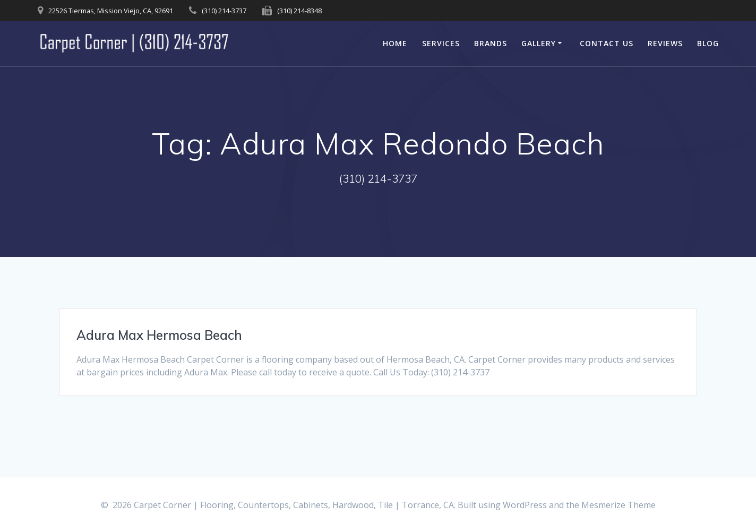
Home (395, 43)
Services (441, 43)
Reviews (665, 43)
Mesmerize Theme (618, 505)
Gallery (539, 43)
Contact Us (607, 43)
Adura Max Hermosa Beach (159, 335)
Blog (708, 43)
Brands (491, 43)
